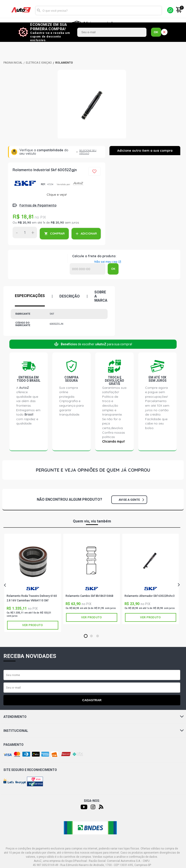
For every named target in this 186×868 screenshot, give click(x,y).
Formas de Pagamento (38, 205)
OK (156, 32)
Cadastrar (92, 700)
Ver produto (32, 625)
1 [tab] (86, 636)
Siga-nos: (92, 801)
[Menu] (6, 11)
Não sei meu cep (106, 262)
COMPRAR (57, 233)
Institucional (94, 731)
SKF (25, 183)
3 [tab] (97, 636)
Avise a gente (131, 500)
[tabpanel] (33, 583)
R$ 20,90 (24, 222)
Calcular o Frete (88, 269)
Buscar (39, 11)
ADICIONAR (89, 233)
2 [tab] (91, 636)
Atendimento (94, 717)
